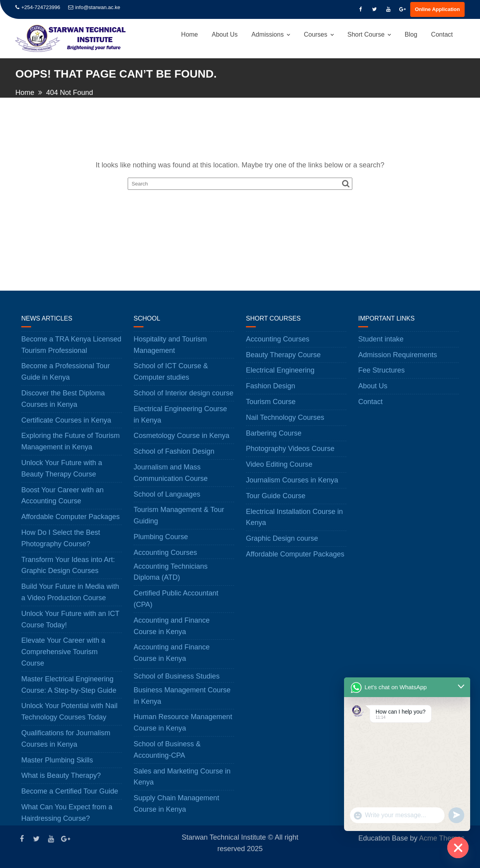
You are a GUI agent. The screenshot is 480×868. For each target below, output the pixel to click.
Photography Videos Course (290, 454)
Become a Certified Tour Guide (70, 797)
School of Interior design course (183, 399)
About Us (225, 34)
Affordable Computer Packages (71, 522)
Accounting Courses (165, 558)
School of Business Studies (177, 682)
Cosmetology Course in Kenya (181, 441)
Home (190, 34)
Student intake (381, 345)
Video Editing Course (279, 470)
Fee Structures (381, 376)
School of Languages (167, 500)
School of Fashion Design (174, 457)
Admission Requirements (398, 360)
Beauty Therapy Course (283, 360)
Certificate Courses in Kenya (66, 426)
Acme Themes (442, 838)
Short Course (366, 34)
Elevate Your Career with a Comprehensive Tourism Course (63, 658)
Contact (442, 34)
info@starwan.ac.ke (94, 7)
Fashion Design (271, 391)
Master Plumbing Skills (57, 766)
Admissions (268, 34)
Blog (411, 34)
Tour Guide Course (276, 501)
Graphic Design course (282, 544)
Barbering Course (274, 439)
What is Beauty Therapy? (61, 781)
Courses (316, 34)
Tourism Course (271, 407)
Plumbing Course (161, 542)
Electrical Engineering (280, 376)
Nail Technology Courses (285, 423)
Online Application (437, 9)
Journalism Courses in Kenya (292, 486)
